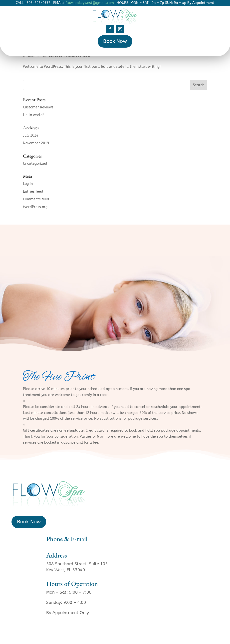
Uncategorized (35, 164)
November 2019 (36, 143)
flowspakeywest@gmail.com (90, 3)
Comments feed (36, 199)
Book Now (115, 41)
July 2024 (31, 135)
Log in (28, 184)
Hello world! (33, 115)
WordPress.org (35, 207)
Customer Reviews (38, 107)
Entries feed (33, 192)
